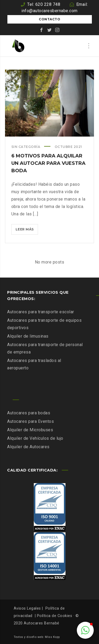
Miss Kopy (52, 637)
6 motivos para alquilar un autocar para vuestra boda (48, 163)
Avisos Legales (27, 608)
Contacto (49, 19)
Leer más (27, 230)
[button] (85, 630)
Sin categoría (26, 147)
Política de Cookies (55, 616)
